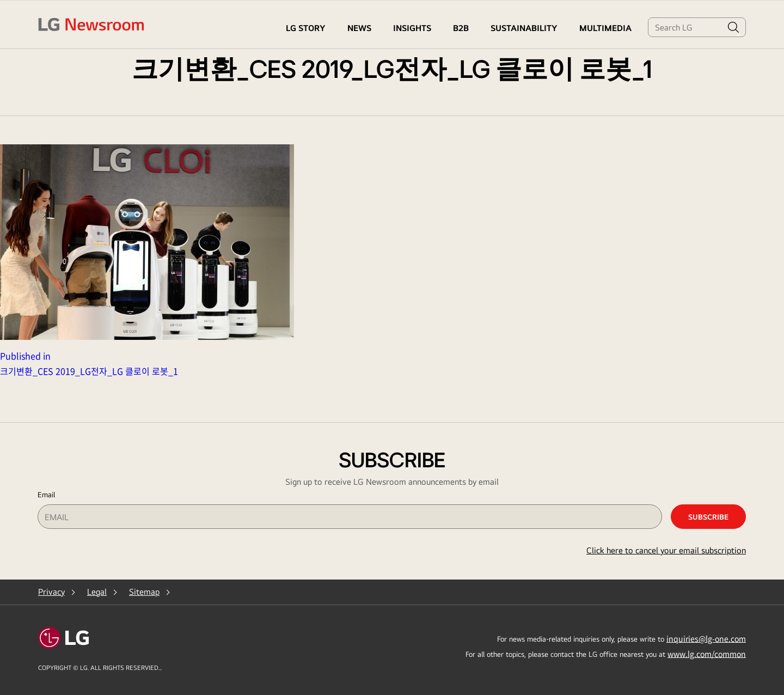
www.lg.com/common (707, 654)
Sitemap (144, 592)
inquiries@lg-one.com (706, 638)
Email (46, 495)
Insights (412, 28)
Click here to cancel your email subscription (666, 550)
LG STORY (306, 28)
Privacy (51, 592)
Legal (97, 592)
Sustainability (524, 28)
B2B (461, 28)
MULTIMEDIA (605, 28)
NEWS (359, 28)
